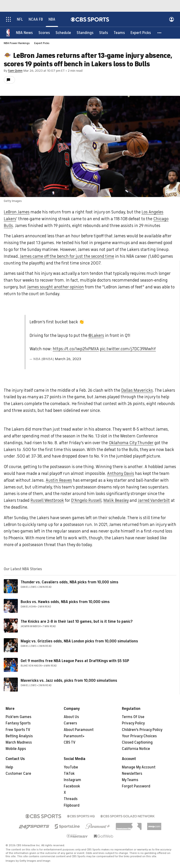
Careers (70, 723)
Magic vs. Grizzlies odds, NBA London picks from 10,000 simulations (79, 641)
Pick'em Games (19, 717)
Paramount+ (74, 736)
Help (9, 767)
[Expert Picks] (141, 33)
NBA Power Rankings (17, 43)
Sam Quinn (15, 71)
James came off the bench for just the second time (67, 256)
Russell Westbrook (47, 500)
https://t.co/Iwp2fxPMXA (76, 349)
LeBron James (17, 212)
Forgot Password (136, 786)
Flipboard (72, 805)
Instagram (72, 780)
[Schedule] (63, 33)
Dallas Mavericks (137, 390)
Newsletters (132, 774)
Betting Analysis (19, 736)
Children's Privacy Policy (142, 730)
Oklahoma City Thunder (131, 443)
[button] (160, 33)
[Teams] (119, 33)
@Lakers (96, 335)
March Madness (19, 742)
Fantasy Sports (18, 723)
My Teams (130, 780)
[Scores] (44, 33)
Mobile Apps (16, 749)
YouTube (71, 767)
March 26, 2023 (68, 359)
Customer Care (18, 774)
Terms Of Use (133, 717)
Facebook (72, 786)
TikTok (69, 774)
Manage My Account (139, 767)
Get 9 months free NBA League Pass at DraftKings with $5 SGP (75, 661)
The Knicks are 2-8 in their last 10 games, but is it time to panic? (77, 622)
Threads (71, 799)
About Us (71, 717)
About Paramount (79, 730)
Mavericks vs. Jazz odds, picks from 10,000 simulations (69, 681)
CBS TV (70, 742)
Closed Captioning (137, 742)
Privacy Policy (133, 723)
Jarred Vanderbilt (154, 500)
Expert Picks (42, 43)
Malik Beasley (116, 500)
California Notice (136, 749)
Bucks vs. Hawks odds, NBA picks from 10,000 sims (65, 602)
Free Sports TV (18, 730)
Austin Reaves (59, 480)
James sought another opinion (55, 287)
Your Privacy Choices (139, 736)
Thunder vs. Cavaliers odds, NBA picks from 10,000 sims (69, 582)
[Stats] (104, 33)
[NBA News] (24, 33)
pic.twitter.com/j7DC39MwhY (128, 349)
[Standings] (85, 33)
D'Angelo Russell (86, 500)
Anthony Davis (121, 473)
